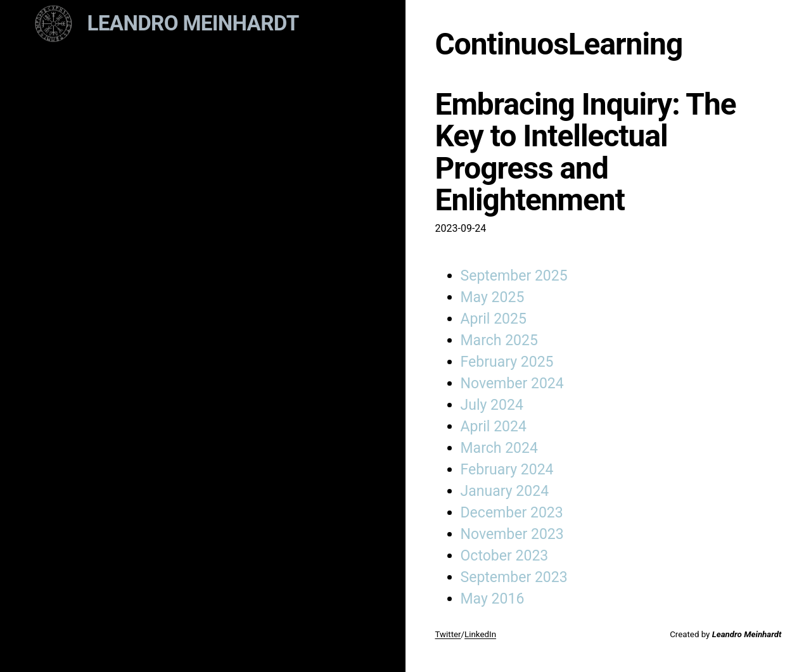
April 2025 (494, 319)
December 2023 (512, 513)
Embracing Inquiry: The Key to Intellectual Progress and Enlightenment (586, 152)
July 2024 (492, 405)
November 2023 (512, 534)
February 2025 (507, 362)
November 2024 (512, 384)
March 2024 (499, 448)
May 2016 (493, 599)
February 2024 (507, 470)
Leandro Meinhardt (193, 23)
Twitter (448, 634)
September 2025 (514, 276)
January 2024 (505, 491)
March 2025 (499, 340)
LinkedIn (480, 634)
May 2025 (493, 297)
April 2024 (494, 427)
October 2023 (505, 556)
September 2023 (514, 577)
